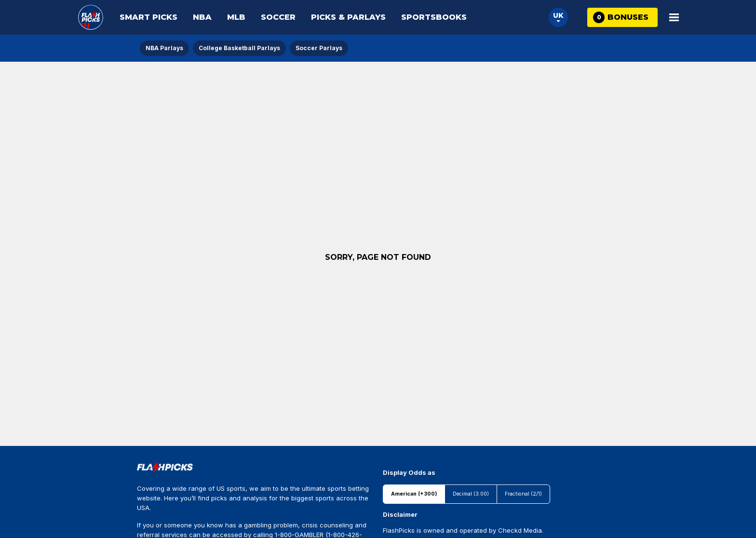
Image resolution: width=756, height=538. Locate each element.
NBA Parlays (164, 48)
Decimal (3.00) (471, 494)
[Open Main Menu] (674, 17)
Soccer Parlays (319, 48)
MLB (236, 17)
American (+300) (414, 494)
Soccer (278, 17)
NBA (202, 17)
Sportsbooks (434, 17)
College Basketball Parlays (239, 48)
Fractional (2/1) (523, 494)
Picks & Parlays (348, 17)
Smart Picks (148, 17)
